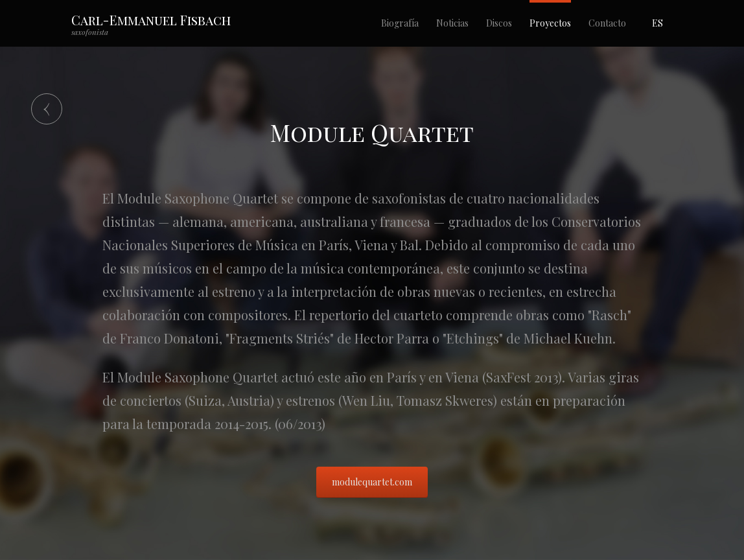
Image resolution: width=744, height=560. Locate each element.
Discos (499, 23)
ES (657, 23)
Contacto (607, 23)
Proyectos (550, 23)
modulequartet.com (372, 482)
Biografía (400, 23)
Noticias (452, 23)
